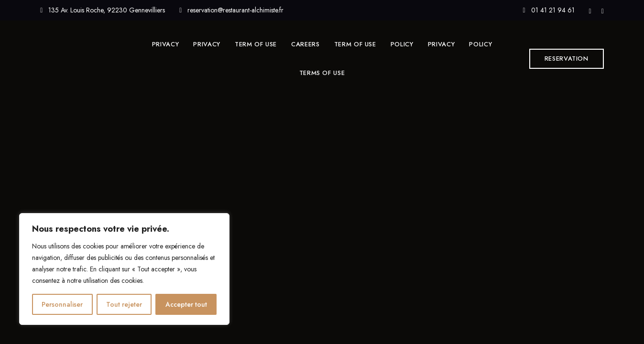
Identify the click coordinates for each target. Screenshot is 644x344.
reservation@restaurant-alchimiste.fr (231, 10)
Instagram (603, 11)
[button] (567, 59)
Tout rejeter (124, 304)
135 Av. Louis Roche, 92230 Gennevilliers (103, 10)
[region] (124, 269)
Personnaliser (62, 304)
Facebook (590, 11)
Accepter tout (186, 304)
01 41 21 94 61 (548, 10)
